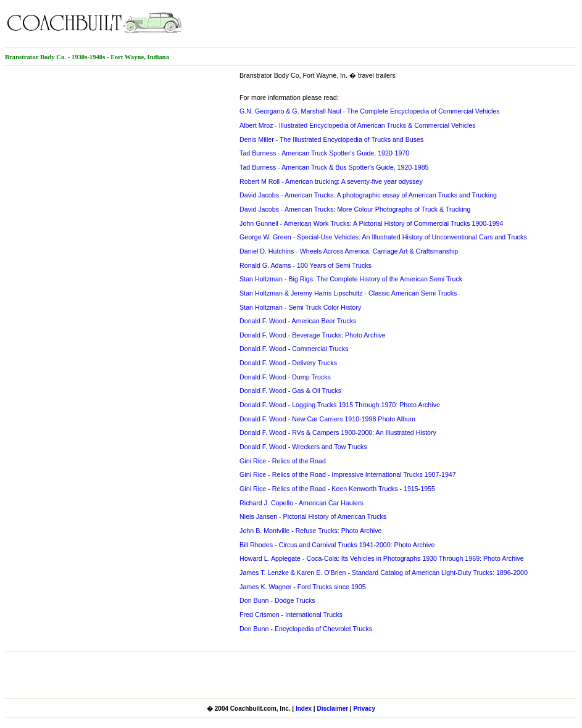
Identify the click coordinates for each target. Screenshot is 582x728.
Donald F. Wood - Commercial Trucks (294, 349)
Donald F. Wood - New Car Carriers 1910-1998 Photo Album (327, 419)
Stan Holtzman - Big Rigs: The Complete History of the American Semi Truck (351, 279)
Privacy (364, 709)
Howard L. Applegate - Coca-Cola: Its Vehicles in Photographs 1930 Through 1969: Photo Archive (382, 558)
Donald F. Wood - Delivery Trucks (288, 363)
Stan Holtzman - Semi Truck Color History (300, 307)
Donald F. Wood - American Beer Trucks (298, 321)
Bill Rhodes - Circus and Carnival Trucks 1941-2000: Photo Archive (337, 545)
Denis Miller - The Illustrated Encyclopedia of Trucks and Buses (331, 139)
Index (304, 709)
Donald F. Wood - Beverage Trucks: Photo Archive (313, 335)
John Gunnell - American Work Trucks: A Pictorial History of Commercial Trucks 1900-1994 (371, 223)
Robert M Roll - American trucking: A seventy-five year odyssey (331, 181)
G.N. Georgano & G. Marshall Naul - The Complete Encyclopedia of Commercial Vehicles (370, 111)
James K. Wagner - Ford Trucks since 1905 (303, 587)
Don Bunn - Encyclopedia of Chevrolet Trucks (306, 629)
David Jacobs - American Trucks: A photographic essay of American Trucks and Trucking (368, 195)
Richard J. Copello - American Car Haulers (301, 503)
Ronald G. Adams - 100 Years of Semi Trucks (306, 265)
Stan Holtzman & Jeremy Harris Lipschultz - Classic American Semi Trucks (348, 293)
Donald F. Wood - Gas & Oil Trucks (290, 391)
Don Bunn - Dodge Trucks (277, 600)
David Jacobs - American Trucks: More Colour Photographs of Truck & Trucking (355, 209)
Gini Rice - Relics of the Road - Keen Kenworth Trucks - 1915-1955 (337, 489)
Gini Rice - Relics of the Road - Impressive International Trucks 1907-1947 (348, 474)
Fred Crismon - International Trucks (291, 614)
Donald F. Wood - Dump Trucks (285, 377)
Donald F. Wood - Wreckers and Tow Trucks (303, 447)
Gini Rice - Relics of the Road (283, 461)
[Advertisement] (433, 23)
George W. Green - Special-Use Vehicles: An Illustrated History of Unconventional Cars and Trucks (383, 237)
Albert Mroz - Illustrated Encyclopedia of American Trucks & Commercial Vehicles (358, 125)
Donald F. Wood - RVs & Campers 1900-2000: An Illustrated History (338, 432)
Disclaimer (332, 709)
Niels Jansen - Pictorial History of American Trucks (313, 516)
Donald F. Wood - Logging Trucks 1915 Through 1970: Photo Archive (340, 405)
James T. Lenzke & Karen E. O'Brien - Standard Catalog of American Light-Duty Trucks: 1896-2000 (384, 573)
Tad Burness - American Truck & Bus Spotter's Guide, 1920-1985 (334, 167)
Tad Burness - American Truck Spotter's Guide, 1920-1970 (324, 153)
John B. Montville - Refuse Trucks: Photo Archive (310, 531)
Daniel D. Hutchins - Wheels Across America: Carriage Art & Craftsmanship (349, 251)
